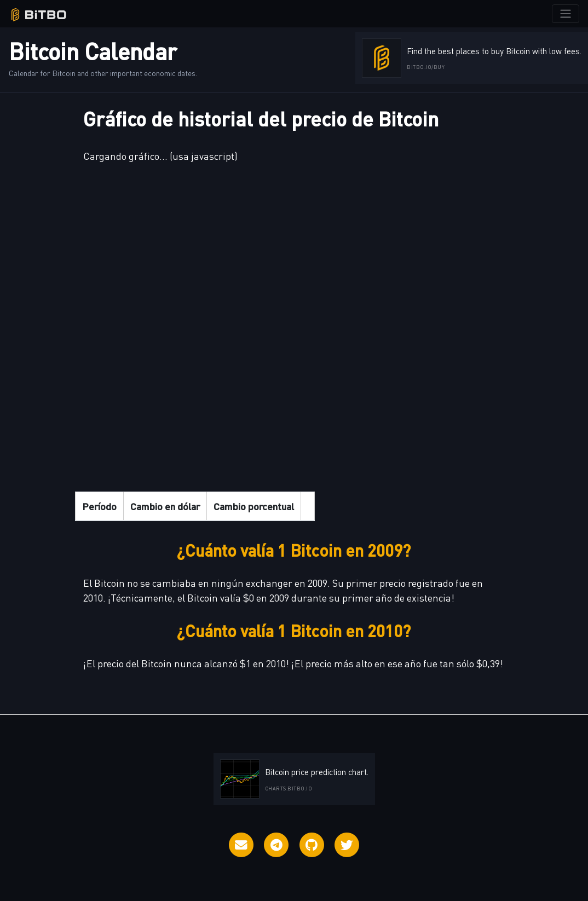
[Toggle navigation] (566, 14)
